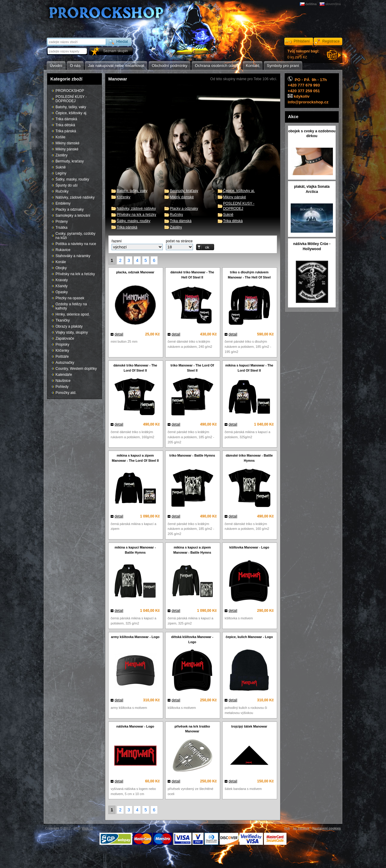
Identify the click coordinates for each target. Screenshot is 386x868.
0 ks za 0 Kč (303, 54)
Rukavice (63, 250)
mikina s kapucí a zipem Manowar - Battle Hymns (192, 550)
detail (119, 334)
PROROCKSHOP (70, 91)
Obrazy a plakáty (69, 326)
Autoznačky (65, 363)
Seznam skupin (115, 51)
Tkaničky (63, 320)
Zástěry (176, 227)
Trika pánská (127, 227)
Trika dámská (181, 221)
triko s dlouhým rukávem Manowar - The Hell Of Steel (249, 275)
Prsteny (62, 222)
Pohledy (62, 387)
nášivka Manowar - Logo (135, 726)
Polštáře (62, 357)
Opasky (62, 292)
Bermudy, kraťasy (184, 191)
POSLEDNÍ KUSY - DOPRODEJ (71, 99)
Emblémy (63, 203)
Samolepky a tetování (73, 215)
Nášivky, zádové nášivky (136, 209)
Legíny (61, 173)
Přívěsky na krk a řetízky (136, 215)
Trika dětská (233, 221)
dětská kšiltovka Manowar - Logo (192, 639)
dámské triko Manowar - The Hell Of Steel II (192, 275)
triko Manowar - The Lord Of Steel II (192, 368)
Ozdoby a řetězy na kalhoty (71, 306)
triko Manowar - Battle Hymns (192, 455)
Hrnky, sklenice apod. (73, 314)
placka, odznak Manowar (135, 272)
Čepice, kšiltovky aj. (239, 191)
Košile (60, 137)
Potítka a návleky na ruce (76, 244)
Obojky (61, 268)
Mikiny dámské (182, 197)
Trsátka (62, 228)
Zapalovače (65, 338)
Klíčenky (123, 197)
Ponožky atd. (66, 393)
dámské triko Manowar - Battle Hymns (249, 458)
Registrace (331, 41)
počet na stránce (179, 241)
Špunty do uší (66, 185)
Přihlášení (302, 41)
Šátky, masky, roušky (134, 221)
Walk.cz (87, 828)
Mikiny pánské (235, 197)
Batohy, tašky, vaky (132, 191)
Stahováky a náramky (73, 256)
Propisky (62, 344)
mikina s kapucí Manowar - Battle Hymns (135, 550)
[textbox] (68, 51)
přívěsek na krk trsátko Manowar (192, 729)
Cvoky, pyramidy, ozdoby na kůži (75, 236)
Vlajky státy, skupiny (72, 332)
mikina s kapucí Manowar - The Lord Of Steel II (249, 368)
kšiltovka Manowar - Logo (249, 547)
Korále (61, 262)
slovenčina (333, 4)
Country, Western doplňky (76, 369)
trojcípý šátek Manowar (249, 726)
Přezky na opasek (70, 298)
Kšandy (62, 286)
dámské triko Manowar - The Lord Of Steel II (135, 368)
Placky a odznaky (184, 209)
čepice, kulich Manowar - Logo (249, 637)
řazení (117, 241)
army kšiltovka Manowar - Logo (135, 637)
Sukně (228, 215)
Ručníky (176, 215)
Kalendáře (64, 375)
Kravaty (62, 280)
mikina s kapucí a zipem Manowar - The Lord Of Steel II (135, 458)
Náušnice (63, 381)
